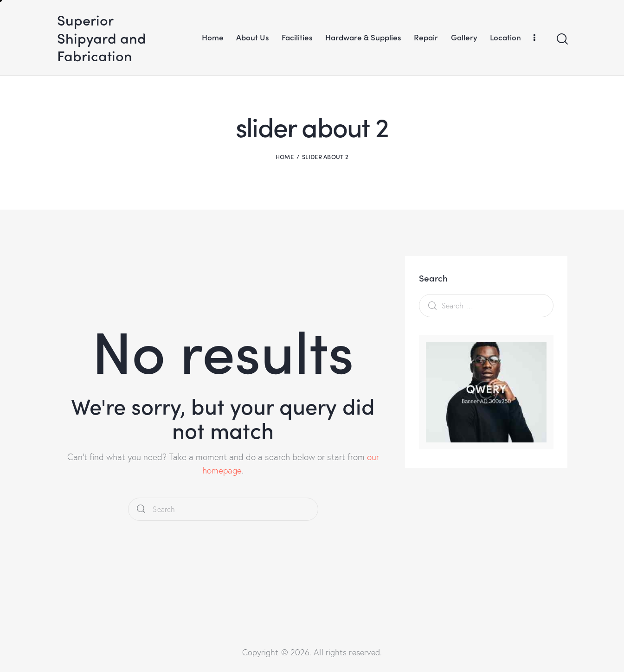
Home (285, 157)
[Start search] (562, 39)
